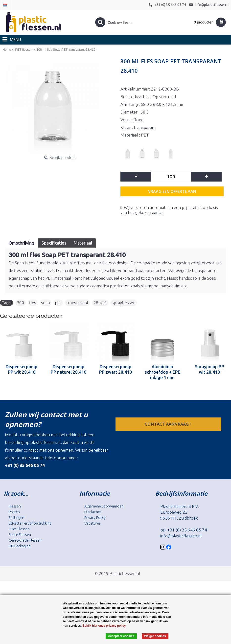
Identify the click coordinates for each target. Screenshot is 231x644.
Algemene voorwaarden (104, 506)
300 (21, 303)
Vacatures (92, 523)
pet (58, 303)
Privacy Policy (95, 517)
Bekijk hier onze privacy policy (104, 626)
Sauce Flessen (20, 535)
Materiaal (83, 243)
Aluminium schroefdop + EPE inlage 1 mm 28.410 (162, 372)
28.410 (100, 303)
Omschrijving (21, 243)
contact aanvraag (168, 424)
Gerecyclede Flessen (25, 540)
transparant (77, 303)
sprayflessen (124, 303)
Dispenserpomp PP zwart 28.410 (115, 369)
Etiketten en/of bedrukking (30, 523)
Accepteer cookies (121, 636)
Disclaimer (93, 512)
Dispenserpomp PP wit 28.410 (22, 369)
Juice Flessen (19, 529)
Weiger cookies (155, 636)
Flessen (15, 506)
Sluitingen (16, 517)
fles (33, 303)
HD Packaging (20, 546)
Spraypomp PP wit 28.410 (209, 369)
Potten (14, 512)
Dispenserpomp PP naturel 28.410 (69, 369)
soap (46, 303)
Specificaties (54, 243)
